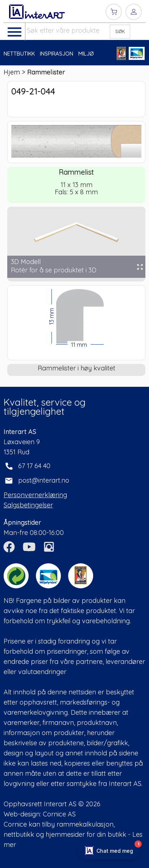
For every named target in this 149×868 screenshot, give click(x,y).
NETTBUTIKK (19, 54)
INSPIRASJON (57, 54)
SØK (120, 31)
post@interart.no (44, 480)
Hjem (12, 72)
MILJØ (86, 54)
